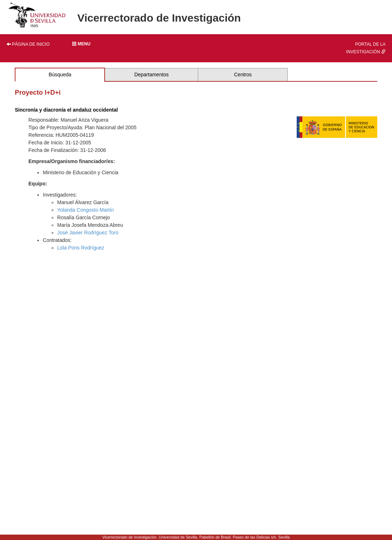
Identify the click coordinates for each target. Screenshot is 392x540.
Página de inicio (28, 44)
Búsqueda (60, 75)
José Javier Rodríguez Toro (88, 233)
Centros (243, 75)
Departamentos (151, 75)
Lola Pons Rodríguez (81, 248)
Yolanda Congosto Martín (85, 210)
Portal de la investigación (366, 48)
